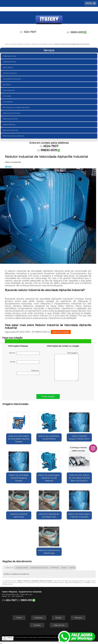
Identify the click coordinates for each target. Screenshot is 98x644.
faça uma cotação (61, 332)
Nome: (24, 353)
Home (19, 618)
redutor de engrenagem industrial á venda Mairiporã (49, 478)
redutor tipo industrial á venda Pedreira (49, 437)
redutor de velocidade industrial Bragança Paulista (19, 478)
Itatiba (64, 568)
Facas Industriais (9, 90)
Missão (58, 618)
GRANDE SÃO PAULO (39, 568)
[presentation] (24, 384)
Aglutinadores (8, 67)
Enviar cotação (48, 396)
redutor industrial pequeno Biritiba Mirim (79, 437)
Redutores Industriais (11, 130)
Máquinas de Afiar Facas (12, 113)
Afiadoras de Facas (10, 56)
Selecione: (9, 568)
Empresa (39, 618)
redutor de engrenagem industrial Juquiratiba (79, 515)
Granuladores (8, 102)
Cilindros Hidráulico (10, 73)
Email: (25, 362)
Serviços (49, 50)
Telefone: (28, 372)
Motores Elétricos (9, 124)
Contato (37, 625)
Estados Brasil (22, 568)
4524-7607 (30, 32)
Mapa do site (59, 625)
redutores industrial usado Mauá (19, 515)
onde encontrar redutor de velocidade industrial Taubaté (19, 439)
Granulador (7, 96)
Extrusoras (7, 85)
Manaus (72, 568)
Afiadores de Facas (10, 62)
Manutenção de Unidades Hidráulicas (16, 107)
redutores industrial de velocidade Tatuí (49, 515)
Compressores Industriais (12, 79)
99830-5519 (77, 32)
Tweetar (8, 167)
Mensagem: (67, 366)
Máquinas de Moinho (10, 119)
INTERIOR (55, 568)
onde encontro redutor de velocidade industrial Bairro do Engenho (79, 478)
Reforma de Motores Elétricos (14, 136)
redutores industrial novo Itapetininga (49, 552)
